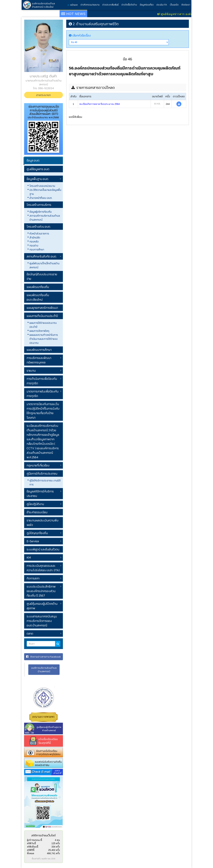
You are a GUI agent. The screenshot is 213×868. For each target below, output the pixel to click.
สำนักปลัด (35, 237)
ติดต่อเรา (186, 5)
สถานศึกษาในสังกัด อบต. (42, 256)
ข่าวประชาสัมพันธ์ (110, 5)
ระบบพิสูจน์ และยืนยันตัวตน (43, 549)
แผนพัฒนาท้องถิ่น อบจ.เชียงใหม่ (38, 297)
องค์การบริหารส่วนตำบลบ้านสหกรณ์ (44, 670)
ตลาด (30, 633)
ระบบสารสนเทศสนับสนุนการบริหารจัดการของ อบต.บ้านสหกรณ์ (42, 621)
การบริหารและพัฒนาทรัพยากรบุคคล (39, 360)
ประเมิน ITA (162, 5)
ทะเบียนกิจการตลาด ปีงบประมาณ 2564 (100, 104)
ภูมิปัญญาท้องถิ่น (37, 533)
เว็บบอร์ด (174, 5)
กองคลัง (34, 241)
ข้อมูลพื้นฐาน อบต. (38, 179)
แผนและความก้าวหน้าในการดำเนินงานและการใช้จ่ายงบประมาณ (44, 339)
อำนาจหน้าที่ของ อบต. (41, 198)
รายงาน (31, 371)
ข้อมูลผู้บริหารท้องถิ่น (41, 212)
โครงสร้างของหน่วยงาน (42, 186)
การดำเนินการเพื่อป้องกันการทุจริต (42, 381)
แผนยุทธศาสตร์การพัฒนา (42, 308)
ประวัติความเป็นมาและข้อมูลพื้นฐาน (45, 192)
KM (29, 557)
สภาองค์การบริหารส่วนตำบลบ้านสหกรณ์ (45, 218)
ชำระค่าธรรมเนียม (37, 512)
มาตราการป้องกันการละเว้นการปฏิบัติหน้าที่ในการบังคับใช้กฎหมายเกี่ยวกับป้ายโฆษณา (43, 411)
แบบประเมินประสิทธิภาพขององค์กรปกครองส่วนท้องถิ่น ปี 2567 (41, 591)
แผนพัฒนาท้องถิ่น (38, 287)
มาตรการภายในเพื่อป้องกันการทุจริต (43, 394)
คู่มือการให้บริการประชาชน (42, 473)
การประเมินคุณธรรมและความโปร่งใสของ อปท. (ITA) (43, 568)
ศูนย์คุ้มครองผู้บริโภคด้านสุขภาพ (42, 606)
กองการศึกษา (37, 249)
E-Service (33, 541)
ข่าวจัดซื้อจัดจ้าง (129, 5)
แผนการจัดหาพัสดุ (39, 331)
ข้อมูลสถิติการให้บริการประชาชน (40, 494)
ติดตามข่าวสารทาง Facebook (43, 657)
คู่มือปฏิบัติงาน (35, 504)
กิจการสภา (33, 578)
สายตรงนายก (43, 95)
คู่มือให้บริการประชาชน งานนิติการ (45, 482)
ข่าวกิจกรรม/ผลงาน (90, 5)
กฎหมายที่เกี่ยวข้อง (38, 465)
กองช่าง (34, 245)
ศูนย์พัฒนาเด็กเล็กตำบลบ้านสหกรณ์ (44, 265)
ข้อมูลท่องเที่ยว (147, 5)
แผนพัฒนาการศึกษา (39, 350)
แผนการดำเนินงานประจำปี (42, 316)
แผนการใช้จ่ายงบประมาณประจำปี (43, 325)
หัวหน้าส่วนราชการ (39, 233)
